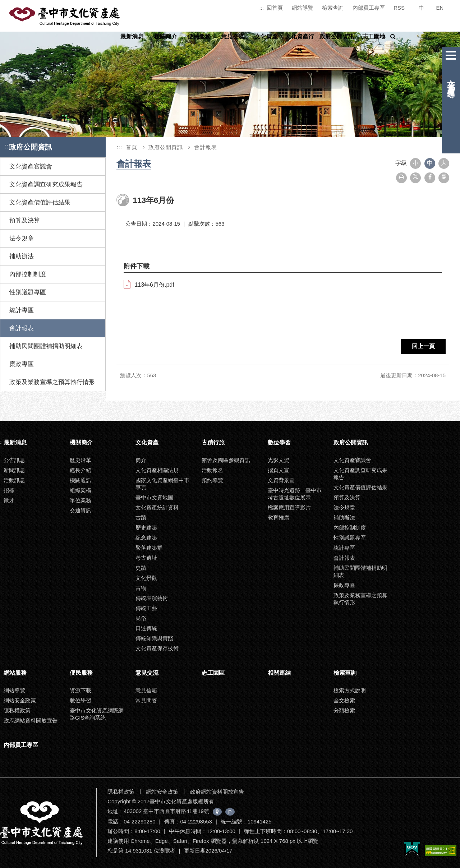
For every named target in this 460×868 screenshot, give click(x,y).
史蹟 (141, 568)
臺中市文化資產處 (65, 17)
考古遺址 (146, 558)
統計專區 (22, 310)
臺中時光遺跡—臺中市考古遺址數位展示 (295, 494)
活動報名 (212, 470)
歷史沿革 (80, 460)
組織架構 (80, 490)
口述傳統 (146, 628)
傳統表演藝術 (152, 598)
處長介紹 (80, 470)
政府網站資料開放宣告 (31, 721)
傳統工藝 (146, 608)
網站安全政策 (20, 700)
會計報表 (22, 328)
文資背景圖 (281, 480)
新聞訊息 (14, 470)
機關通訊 (80, 480)
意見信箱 (146, 690)
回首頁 (275, 8)
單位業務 (80, 500)
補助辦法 (22, 256)
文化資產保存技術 (157, 648)
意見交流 (233, 36)
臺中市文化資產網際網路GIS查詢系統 (97, 714)
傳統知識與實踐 (154, 638)
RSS (399, 8)
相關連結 (279, 673)
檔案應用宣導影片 (289, 507)
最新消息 (132, 36)
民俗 (141, 618)
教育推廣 (279, 518)
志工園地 (374, 36)
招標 (9, 490)
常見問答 (146, 700)
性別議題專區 (28, 292)
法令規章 (22, 238)
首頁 (132, 147)
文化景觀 (146, 578)
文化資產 (266, 36)
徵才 (9, 500)
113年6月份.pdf (154, 285)
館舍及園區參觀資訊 (226, 460)
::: (261, 8)
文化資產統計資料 (157, 507)
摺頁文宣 (279, 470)
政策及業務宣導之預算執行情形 (52, 382)
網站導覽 (303, 8)
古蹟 (141, 518)
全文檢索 (344, 700)
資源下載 (80, 690)
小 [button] (415, 163)
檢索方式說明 (350, 690)
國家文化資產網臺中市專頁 (162, 484)
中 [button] (430, 163)
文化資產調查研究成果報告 (46, 184)
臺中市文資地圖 (154, 497)
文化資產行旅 (300, 44)
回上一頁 (423, 346)
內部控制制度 (28, 274)
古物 (141, 588)
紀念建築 (146, 538)
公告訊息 (14, 460)
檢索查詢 (333, 8)
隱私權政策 (17, 710)
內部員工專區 (369, 8)
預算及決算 (25, 220)
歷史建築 (146, 528)
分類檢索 (344, 710)
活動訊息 (14, 480)
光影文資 (279, 460)
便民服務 (199, 36)
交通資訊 (80, 510)
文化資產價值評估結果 (40, 202)
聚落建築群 (149, 548)
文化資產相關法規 (157, 470)
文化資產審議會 (31, 167)
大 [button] (444, 163)
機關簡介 (166, 36)
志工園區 (213, 673)
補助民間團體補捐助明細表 (46, 346)
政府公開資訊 (337, 36)
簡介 (141, 460)
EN (440, 8)
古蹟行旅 (213, 442)
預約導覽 (212, 480)
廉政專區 (22, 364)
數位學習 (279, 442)
